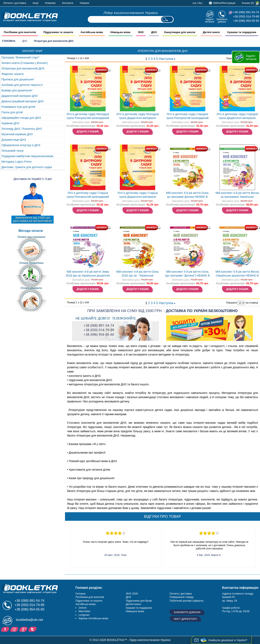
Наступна (167, 59)
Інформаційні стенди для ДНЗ (21, 118)
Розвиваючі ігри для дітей (18, 107)
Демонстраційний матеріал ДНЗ (23, 101)
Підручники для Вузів (139, 601)
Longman (84, 615)
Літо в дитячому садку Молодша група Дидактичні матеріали (138, 116)
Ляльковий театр (12, 151)
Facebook (6, 629)
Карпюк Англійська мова (93, 618)
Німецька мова (135, 611)
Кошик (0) (248, 3)
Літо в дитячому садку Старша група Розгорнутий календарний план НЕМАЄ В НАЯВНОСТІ (88, 195)
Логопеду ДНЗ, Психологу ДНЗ (22, 129)
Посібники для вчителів (90, 597)
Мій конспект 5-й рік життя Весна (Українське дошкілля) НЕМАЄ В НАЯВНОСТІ (237, 274)
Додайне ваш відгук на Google (24, 629)
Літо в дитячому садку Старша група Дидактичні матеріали (138, 195)
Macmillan (84, 611)
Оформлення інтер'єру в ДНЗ (21, 145)
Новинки (50, 3)
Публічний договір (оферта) (186, 601)
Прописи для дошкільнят (18, 79)
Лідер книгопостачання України (131, 13)
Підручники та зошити (89, 601)
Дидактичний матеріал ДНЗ (19, 96)
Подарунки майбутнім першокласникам (27, 156)
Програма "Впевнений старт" (20, 57)
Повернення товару (182, 597)
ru (200, 3)
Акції (35, 3)
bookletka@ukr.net (30, 620)
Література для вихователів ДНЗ (23, 68)
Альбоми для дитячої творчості (22, 85)
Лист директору (185, 619)
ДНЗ (25, 41)
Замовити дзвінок (222, 20)
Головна (9, 41)
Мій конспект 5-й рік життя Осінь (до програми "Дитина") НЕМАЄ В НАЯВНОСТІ (187, 274)
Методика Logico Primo (17, 162)
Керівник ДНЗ (10, 123)
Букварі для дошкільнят (17, 90)
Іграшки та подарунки (139, 608)
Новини (84, 3)
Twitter (33, 629)
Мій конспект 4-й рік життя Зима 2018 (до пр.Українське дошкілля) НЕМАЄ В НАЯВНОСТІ (88, 274)
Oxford (82, 608)
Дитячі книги (133, 604)
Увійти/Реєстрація (224, 3)
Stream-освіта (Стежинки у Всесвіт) (25, 63)
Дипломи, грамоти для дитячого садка (27, 167)
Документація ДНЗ (14, 140)
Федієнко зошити (13, 74)
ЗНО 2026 (132, 594)
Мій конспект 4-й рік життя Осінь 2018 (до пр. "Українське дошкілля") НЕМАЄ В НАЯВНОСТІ (138, 274)
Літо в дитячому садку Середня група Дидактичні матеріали (237, 116)
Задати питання (210, 20)
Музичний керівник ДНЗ (17, 134)
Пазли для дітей (12, 112)
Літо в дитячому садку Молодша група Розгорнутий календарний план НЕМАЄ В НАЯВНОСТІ (88, 116)
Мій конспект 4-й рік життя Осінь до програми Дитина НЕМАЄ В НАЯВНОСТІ (187, 195)
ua (194, 3)
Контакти (68, 3)
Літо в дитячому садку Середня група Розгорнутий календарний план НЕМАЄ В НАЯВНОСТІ (187, 116)
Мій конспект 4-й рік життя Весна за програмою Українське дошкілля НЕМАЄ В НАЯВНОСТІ (237, 195)
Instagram (15, 629)
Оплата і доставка (15, 3)
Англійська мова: (86, 604)
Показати (231, 303)
